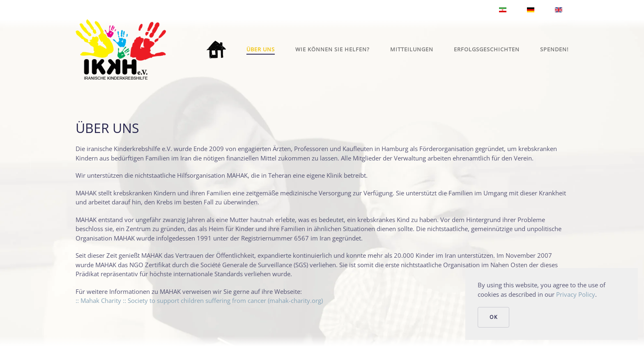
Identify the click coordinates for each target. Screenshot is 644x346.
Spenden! (554, 49)
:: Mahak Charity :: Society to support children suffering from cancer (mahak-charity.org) (199, 300)
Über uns (261, 49)
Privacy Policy (576, 294)
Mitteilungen (412, 49)
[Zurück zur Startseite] (121, 49)
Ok (493, 317)
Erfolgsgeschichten (487, 49)
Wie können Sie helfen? (332, 49)
